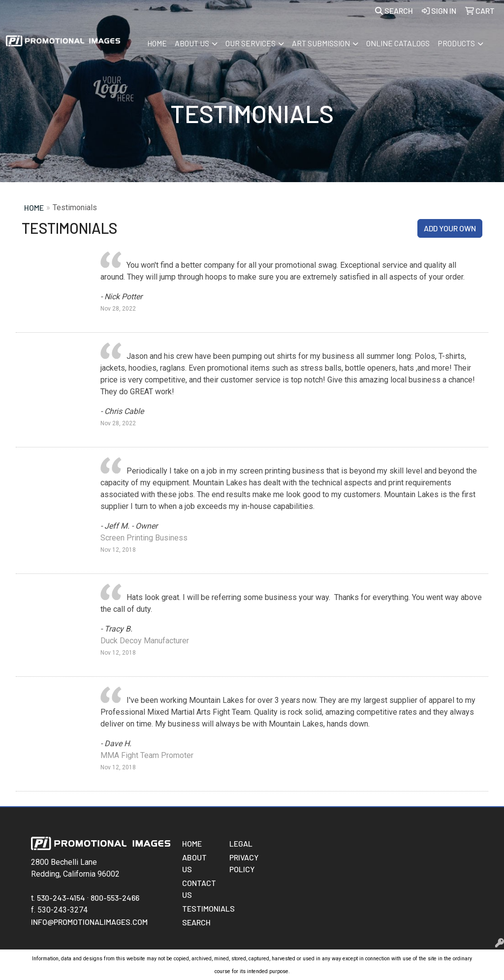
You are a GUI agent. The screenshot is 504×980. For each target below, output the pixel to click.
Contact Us (199, 889)
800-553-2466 (115, 898)
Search (394, 11)
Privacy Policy (244, 863)
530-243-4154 (61, 898)
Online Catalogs (398, 43)
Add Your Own (450, 228)
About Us (192, 43)
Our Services (251, 43)
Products (456, 43)
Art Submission (321, 43)
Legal (241, 843)
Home (157, 43)
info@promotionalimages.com (89, 922)
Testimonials (200, 908)
